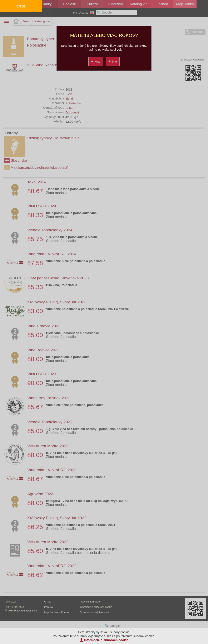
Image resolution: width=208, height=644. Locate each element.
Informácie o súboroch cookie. (107, 640)
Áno (96, 61)
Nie (112, 61)
